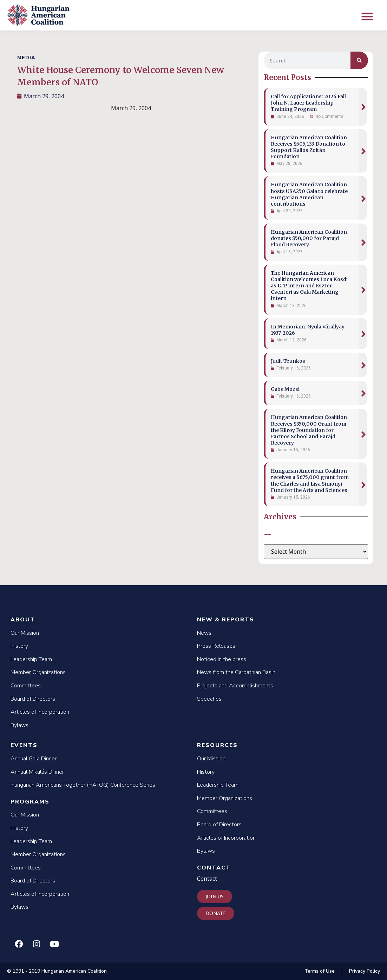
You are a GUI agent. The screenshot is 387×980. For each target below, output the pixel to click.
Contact (214, 868)
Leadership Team (31, 659)
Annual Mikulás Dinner (37, 772)
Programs (30, 802)
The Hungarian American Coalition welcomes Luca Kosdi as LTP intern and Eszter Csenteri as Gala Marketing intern (309, 286)
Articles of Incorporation (40, 712)
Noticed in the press (222, 659)
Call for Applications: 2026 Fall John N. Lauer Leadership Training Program (308, 103)
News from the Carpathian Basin (236, 672)
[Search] (359, 60)
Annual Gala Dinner (34, 759)
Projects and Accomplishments (235, 686)
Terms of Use (320, 971)
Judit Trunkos (288, 361)
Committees (26, 686)
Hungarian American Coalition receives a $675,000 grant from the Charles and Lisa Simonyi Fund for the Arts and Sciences (310, 481)
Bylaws (19, 725)
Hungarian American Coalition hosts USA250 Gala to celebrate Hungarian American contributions (309, 194)
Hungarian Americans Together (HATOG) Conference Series (83, 785)
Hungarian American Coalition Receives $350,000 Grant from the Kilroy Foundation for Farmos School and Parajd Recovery (309, 430)
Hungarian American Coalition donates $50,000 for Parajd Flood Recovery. (309, 238)
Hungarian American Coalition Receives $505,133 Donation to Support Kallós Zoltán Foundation (309, 147)
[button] (367, 16)
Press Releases (216, 646)
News (204, 633)
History (19, 646)
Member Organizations (38, 672)
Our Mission (25, 633)
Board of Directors (33, 699)
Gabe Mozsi (285, 389)
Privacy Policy (365, 971)
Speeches (209, 699)
